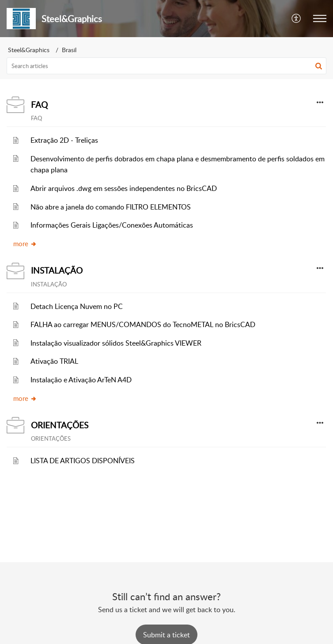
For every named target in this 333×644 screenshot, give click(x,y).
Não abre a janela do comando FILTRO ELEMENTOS (111, 207)
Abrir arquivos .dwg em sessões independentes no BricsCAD (124, 188)
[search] (166, 66)
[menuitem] (297, 19)
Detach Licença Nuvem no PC (77, 306)
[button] (320, 19)
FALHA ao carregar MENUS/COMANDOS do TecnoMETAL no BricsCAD (143, 324)
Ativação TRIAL (54, 361)
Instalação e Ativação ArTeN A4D (81, 380)
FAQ (39, 105)
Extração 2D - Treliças (64, 140)
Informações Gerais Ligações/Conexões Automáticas (112, 225)
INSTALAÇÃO (57, 271)
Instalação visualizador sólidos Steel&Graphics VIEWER (116, 343)
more (25, 244)
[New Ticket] (166, 635)
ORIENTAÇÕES (60, 425)
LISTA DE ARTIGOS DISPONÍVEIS (83, 461)
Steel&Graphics (29, 50)
